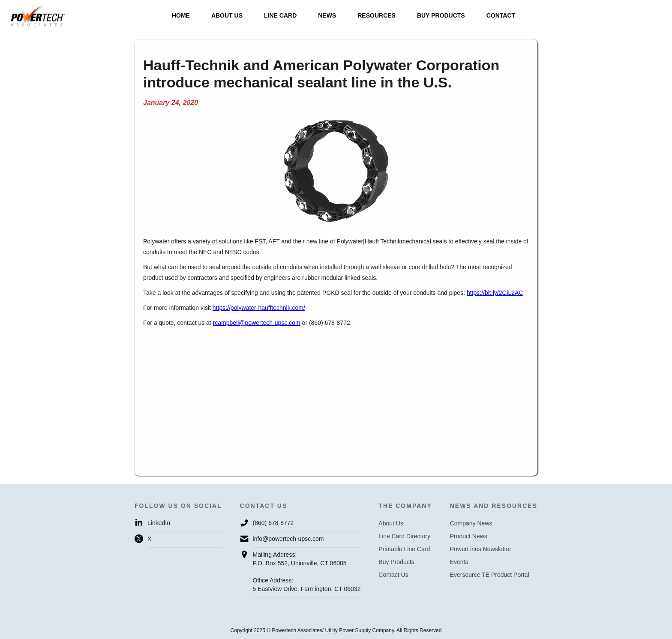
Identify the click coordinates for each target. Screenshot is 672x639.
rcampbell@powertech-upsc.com (257, 323)
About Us (391, 523)
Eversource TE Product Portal (490, 575)
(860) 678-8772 (273, 523)
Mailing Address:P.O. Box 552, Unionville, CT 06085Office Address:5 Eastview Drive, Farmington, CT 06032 (307, 572)
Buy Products (396, 562)
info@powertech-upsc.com (288, 539)
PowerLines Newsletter (481, 549)
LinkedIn (159, 523)
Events (459, 562)
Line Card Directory (404, 536)
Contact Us (393, 575)
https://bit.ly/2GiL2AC (495, 293)
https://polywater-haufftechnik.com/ (259, 308)
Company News (471, 523)
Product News (469, 536)
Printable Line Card (404, 549)
